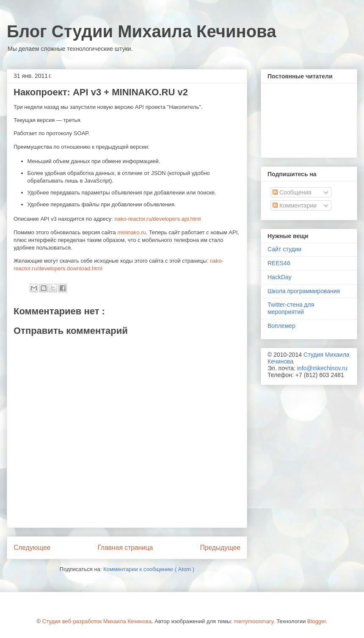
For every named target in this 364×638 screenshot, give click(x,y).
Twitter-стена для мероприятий (291, 308)
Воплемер (281, 326)
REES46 (279, 263)
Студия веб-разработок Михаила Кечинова (97, 621)
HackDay (280, 277)
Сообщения (292, 192)
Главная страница (125, 548)
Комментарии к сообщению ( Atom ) (149, 569)
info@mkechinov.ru (322, 368)
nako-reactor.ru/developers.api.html (157, 219)
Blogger (317, 621)
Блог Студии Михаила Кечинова (141, 31)
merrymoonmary (254, 621)
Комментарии (295, 205)
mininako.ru (131, 232)
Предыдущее (220, 548)
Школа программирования (304, 291)
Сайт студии (284, 249)
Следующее (32, 548)
